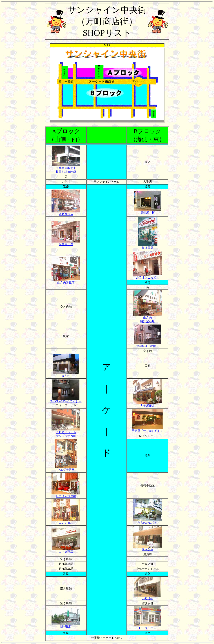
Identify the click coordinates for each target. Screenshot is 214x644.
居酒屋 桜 (148, 211)
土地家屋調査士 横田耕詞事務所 (66, 169)
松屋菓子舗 (66, 243)
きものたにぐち (148, 521)
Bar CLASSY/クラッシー (66, 400)
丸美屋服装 (148, 404)
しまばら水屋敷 (66, 495)
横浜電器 (148, 247)
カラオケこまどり (148, 276)
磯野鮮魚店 (66, 213)
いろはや (148, 597)
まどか (66, 374)
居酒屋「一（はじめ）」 (148, 429)
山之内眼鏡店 (66, 281)
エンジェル (66, 521)
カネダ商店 (66, 550)
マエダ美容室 (66, 468)
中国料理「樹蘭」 (148, 345)
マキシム (148, 548)
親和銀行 (66, 625)
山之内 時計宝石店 (148, 318)
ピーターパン (148, 627)
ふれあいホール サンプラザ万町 (66, 433)
